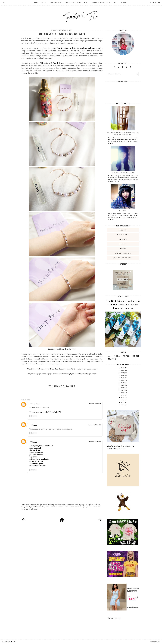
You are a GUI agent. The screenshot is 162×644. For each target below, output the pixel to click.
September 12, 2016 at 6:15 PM (95, 425)
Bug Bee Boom (64, 48)
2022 (123, 378)
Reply (33, 416)
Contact (125, 3)
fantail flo (6, 642)
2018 (122, 388)
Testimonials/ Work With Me (77, 3)
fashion (123, 239)
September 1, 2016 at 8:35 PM (95, 404)
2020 (122, 383)
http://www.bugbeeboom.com (86, 48)
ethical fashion (123, 253)
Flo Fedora (123, 211)
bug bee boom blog (34, 374)
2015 (123, 395)
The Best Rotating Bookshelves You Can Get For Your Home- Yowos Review (123, 134)
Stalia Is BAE (56, 412)
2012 (123, 402)
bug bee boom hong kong (43, 374)
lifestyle (123, 230)
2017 (122, 390)
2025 (122, 370)
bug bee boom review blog (64, 374)
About (44, 3)
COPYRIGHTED (155, 642)
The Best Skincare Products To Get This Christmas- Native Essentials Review (123, 304)
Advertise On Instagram (101, 3)
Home (36, 3)
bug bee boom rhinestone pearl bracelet (79, 374)
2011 (123, 405)
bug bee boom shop (92, 374)
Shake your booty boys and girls (123, 173)
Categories (55, 3)
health (123, 249)
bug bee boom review (54, 374)
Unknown (34, 425)
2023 (122, 375)
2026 (123, 368)
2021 (122, 380)
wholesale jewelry (114, 618)
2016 (122, 393)
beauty (123, 244)
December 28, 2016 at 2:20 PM (95, 442)
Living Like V (45, 412)
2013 (123, 400)
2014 (123, 397)
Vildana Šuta (35, 404)
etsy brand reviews (123, 258)
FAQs (116, 3)
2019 (122, 385)
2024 (122, 373)
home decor (123, 235)
